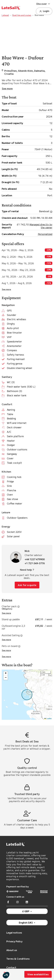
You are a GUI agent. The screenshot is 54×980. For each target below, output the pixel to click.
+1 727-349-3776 (35, 563)
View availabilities (38, 974)
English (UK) (26, 923)
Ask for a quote (27, 585)
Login (44, 11)
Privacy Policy (14, 941)
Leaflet (48, 719)
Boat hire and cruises (22, 15)
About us (12, 950)
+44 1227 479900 (35, 559)
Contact (11, 967)
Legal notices (14, 933)
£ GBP (26, 911)
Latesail (5, 15)
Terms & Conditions (18, 959)
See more (6, 289)
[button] (44, 4)
